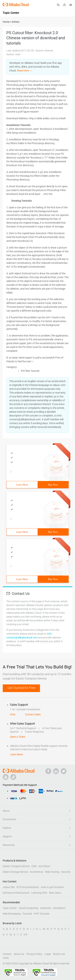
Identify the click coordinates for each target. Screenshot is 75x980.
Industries (46, 908)
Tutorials (27, 914)
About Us (19, 954)
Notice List (59, 954)
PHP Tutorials (42, 914)
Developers (59, 908)
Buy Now (53, 485)
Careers (7, 954)
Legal (48, 954)
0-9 (25, 935)
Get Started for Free (21, 688)
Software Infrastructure (16, 893)
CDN (34, 866)
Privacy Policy (34, 954)
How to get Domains (52, 887)
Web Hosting (52, 872)
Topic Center (10, 908)
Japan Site (9, 887)
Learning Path (39, 893)
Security (66, 872)
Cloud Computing (28, 908)
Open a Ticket (18, 737)
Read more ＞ (25, 71)
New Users (55, 893)
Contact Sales (33, 714)
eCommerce (37, 872)
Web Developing (12, 914)
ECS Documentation (28, 887)
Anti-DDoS (44, 866)
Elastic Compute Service (16, 866)
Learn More (22, 485)
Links (6, 958)
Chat (13, 714)
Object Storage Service (15, 872)
